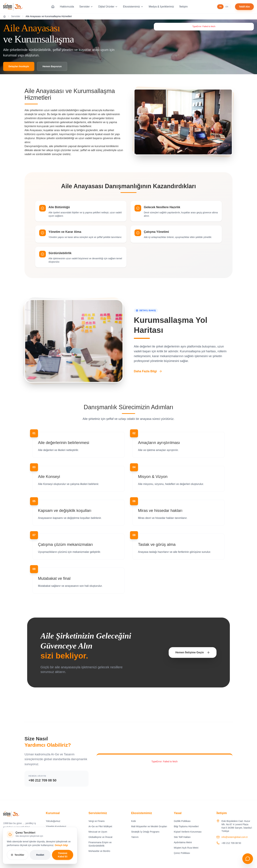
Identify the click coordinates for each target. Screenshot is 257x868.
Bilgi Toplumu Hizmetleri (186, 826)
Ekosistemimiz (133, 7)
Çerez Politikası (182, 853)
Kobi (133, 821)
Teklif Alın (244, 7)
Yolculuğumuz (53, 821)
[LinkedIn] (14, 844)
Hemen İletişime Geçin (193, 652)
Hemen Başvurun (52, 66)
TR (220, 7)
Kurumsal (53, 813)
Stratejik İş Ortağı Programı (145, 832)
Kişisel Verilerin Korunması (188, 832)
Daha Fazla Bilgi (148, 371)
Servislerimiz (98, 813)
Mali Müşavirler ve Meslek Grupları (149, 826)
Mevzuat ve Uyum (98, 832)
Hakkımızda (67, 7)
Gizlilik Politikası (182, 821)
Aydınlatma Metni (183, 842)
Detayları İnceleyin (19, 66)
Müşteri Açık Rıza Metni (186, 848)
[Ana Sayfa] (53, 7)
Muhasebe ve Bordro (99, 851)
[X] (29, 844)
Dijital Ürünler (108, 7)
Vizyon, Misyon (54, 837)
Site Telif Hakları (182, 837)
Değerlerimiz (52, 832)
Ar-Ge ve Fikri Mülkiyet (100, 826)
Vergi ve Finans (97, 821)
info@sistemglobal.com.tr (235, 837)
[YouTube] (21, 844)
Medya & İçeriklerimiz (161, 7)
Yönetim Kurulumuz (56, 826)
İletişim (183, 7)
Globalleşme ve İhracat (100, 837)
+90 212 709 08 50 (42, 780)
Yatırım (135, 837)
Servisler (86, 7)
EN (227, 7)
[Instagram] (6, 844)
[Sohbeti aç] (248, 859)
